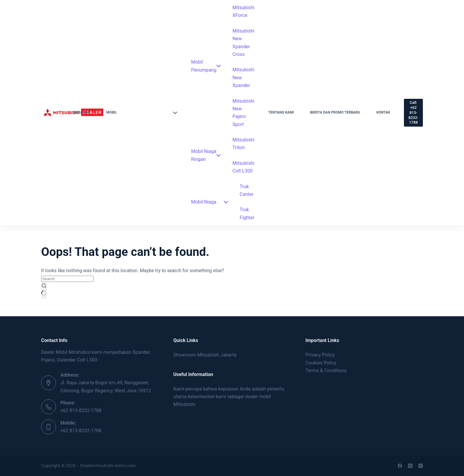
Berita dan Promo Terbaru (335, 112)
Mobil (142, 113)
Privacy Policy (320, 355)
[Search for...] (67, 279)
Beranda (82, 112)
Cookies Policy (321, 363)
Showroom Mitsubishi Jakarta (205, 355)
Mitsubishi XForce (243, 11)
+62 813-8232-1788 (81, 410)
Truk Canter (247, 190)
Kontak (383, 112)
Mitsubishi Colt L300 (243, 167)
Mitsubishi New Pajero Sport (243, 113)
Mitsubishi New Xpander (243, 78)
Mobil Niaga (210, 202)
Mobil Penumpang (206, 66)
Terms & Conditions (326, 371)
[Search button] (44, 291)
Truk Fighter (247, 213)
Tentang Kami (281, 112)
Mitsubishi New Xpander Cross (243, 43)
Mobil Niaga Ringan (206, 155)
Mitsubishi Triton (243, 144)
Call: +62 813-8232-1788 (413, 113)
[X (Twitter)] (410, 466)
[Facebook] (400, 466)
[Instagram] (421, 466)
